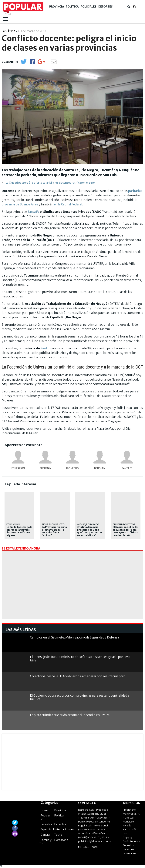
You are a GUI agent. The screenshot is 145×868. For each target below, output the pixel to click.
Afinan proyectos (124, 524)
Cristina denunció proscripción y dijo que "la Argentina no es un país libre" (89, 531)
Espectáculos (49, 829)
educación (18, 468)
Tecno (58, 835)
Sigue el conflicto (53, 524)
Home (44, 810)
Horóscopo (61, 840)
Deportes (106, 7)
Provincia (57, 7)
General (45, 835)
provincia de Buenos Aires (20, 204)
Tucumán (45, 468)
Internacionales (64, 829)
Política (72, 7)
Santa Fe (34, 212)
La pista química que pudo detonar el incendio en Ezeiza (70, 715)
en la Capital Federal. (69, 204)
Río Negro (72, 468)
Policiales (89, 7)
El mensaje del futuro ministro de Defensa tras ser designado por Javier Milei (81, 659)
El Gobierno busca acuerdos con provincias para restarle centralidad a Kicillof (80, 697)
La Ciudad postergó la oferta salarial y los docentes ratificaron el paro (50, 183)
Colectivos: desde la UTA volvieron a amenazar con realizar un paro (78, 676)
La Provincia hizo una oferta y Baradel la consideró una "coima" (54, 531)
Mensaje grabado (88, 524)
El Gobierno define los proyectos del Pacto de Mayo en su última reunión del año (126, 531)
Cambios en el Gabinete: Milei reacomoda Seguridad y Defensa (74, 637)
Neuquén (100, 468)
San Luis (46, 348)
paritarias (135, 191)
